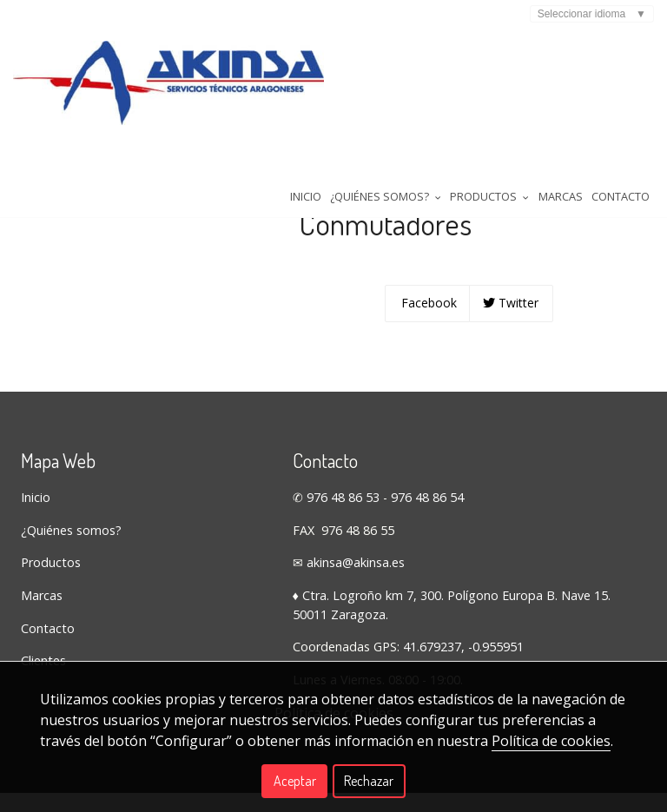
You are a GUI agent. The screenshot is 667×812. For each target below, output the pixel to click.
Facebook (427, 365)
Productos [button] (354, 164)
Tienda (43, 208)
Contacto (491, 164)
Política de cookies (551, 741)
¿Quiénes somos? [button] (246, 164)
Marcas (428, 164)
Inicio (162, 164)
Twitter (511, 365)
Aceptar (295, 781)
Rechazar (369, 781)
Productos (51, 625)
